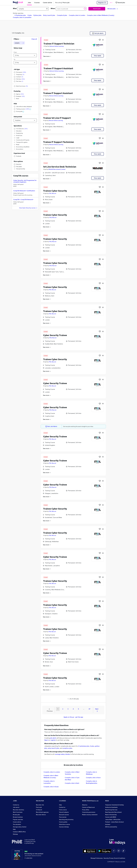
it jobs (92, 746)
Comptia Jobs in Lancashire (22, 17)
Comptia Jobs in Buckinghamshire (92, 782)
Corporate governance (89, 812)
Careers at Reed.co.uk (88, 807)
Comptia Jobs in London (77, 15)
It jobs (30, 15)
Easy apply (98, 56)
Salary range (18, 48)
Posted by (17, 91)
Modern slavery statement (90, 815)
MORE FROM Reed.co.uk (90, 801)
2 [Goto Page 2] (63, 709)
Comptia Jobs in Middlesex (91, 773)
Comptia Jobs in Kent (72, 783)
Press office (86, 810)
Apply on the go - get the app (73, 717)
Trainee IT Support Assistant (58, 68)
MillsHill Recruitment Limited (57, 169)
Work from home (18, 812)
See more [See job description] (47, 56)
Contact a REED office (19, 832)
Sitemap (15, 834)
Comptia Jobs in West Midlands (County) (101, 15)
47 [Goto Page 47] (89, 709)
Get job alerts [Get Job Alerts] (98, 33)
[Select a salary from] (25, 55)
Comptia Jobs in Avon (93, 778)
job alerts (53, 738)
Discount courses (64, 815)
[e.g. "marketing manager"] (33, 9)
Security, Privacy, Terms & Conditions (114, 858)
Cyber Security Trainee (55, 335)
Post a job (39, 807)
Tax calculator (17, 824)
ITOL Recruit (52, 193)
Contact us (16, 805)
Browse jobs (113, 9)
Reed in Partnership (111, 815)
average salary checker (63, 754)
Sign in (46, 740)
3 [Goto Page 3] (68, 709)
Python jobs (37, 15)
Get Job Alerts (51, 426)
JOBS (15, 801)
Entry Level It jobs (49, 15)
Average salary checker (20, 827)
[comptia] (19, 43)
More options (18, 161)
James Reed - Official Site (113, 820)
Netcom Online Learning (57, 46)
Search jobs (97, 9)
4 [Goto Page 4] (73, 709)
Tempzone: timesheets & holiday (115, 805)
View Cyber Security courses (28, 208)
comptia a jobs (67, 748)
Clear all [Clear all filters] (34, 39)
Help (14, 829)
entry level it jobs (53, 748)
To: (15, 59)
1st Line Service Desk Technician (60, 167)
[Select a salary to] (25, 63)
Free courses (63, 817)
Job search (16, 807)
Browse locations (18, 817)
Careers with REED (111, 817)
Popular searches (18, 820)
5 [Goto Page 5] (78, 709)
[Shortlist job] (100, 40)
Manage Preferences (97, 858)
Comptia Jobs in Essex (51, 787)
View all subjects (64, 812)
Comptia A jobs (62, 15)
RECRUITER (40, 801)
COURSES (62, 801)
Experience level (19, 153)
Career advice (17, 822)
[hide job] (103, 40)
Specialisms (18, 126)
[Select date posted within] (25, 120)
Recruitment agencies (42, 812)
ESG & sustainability (111, 827)
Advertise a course (64, 824)
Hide (15, 104)
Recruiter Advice (41, 815)
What (15, 9)
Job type (17, 69)
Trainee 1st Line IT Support (57, 118)
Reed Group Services (111, 810)
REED (107, 801)
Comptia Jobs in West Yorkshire (72, 773)
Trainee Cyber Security (55, 191)
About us (85, 805)
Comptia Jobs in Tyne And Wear (72, 779)
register (53, 740)
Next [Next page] (97, 710)
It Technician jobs (20, 15)
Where (53, 9)
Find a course (63, 810)
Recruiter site (40, 805)
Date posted (18, 117)
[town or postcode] (71, 9)
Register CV (102, 3)
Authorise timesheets (111, 807)
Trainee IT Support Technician (59, 44)
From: (15, 52)
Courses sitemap (64, 827)
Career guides (63, 822)
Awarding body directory (66, 820)
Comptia (18, 33)
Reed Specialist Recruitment (113, 812)
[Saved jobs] (120, 3)
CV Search (39, 810)
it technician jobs (84, 746)
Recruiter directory (18, 810)
